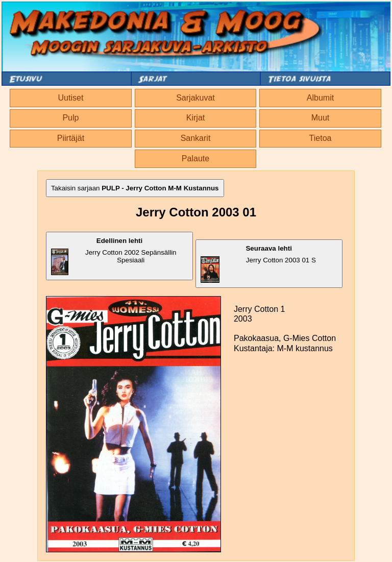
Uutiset (71, 98)
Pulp (70, 118)
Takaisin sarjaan (135, 188)
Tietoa (321, 138)
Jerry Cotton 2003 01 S (258, 264)
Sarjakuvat (195, 98)
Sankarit (196, 138)
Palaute (195, 158)
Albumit (320, 98)
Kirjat (195, 118)
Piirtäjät (71, 138)
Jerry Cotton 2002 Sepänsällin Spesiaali (114, 256)
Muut (321, 118)
